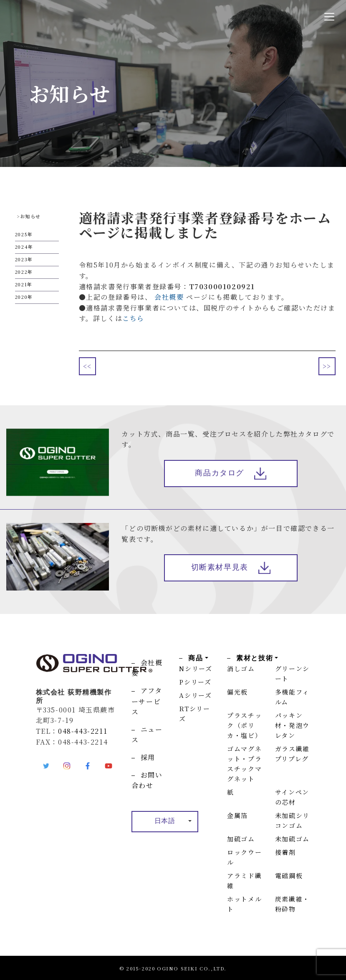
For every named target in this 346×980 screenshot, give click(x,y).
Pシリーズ (195, 682)
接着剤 (285, 852)
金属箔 (237, 815)
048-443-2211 (83, 731)
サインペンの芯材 (292, 797)
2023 (21, 259)
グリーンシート (292, 673)
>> (327, 366)
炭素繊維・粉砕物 (292, 904)
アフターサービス (147, 701)
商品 (196, 658)
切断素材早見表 (220, 568)
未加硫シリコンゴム (292, 820)
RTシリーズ (194, 714)
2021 (21, 284)
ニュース (147, 735)
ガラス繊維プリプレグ (292, 754)
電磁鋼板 (289, 875)
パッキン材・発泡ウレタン (292, 725)
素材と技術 (255, 658)
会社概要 (169, 297)
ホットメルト (244, 904)
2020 (21, 297)
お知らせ (30, 216)
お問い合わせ (147, 780)
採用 (148, 757)
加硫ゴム (241, 839)
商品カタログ (220, 474)
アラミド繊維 (244, 880)
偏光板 (237, 692)
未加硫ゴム (292, 839)
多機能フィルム (292, 697)
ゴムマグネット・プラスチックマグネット (244, 764)
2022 (21, 272)
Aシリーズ (195, 695)
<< (87, 366)
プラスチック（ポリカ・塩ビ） (244, 725)
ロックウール (244, 857)
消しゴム (241, 668)
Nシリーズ (196, 668)
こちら (133, 318)
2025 (21, 234)
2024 (21, 247)
